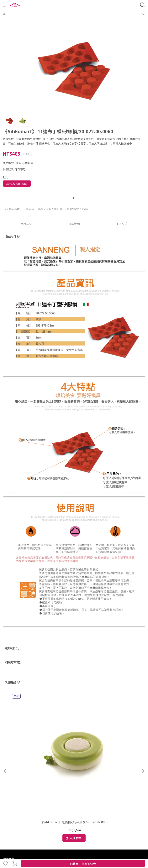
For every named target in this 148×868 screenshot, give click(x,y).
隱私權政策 (59, 776)
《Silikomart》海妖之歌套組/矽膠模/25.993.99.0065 (74, 734)
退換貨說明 (28, 776)
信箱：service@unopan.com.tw (23, 810)
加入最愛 (12, 209)
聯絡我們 (85, 776)
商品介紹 (27, 224)
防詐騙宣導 (43, 776)
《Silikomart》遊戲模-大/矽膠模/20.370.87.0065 (29, 734)
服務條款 (73, 776)
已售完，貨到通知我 (83, 864)
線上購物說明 (11, 776)
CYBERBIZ (9, 853)
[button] (143, 726)
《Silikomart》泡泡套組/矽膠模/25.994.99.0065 (119, 734)
